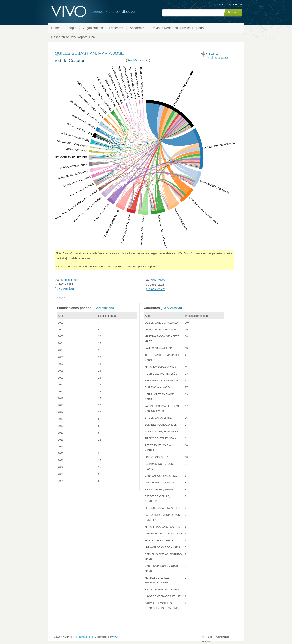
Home (55, 28)
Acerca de (207, 637)
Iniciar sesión (235, 4)
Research (116, 28)
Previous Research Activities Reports (177, 28)
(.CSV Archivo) (64, 289)
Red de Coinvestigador (218, 56)
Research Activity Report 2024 (73, 37)
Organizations (93, 28)
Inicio (221, 4)
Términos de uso (84, 637)
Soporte (206, 642)
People (71, 28)
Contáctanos (223, 637)
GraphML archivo (138, 60)
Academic (137, 28)
